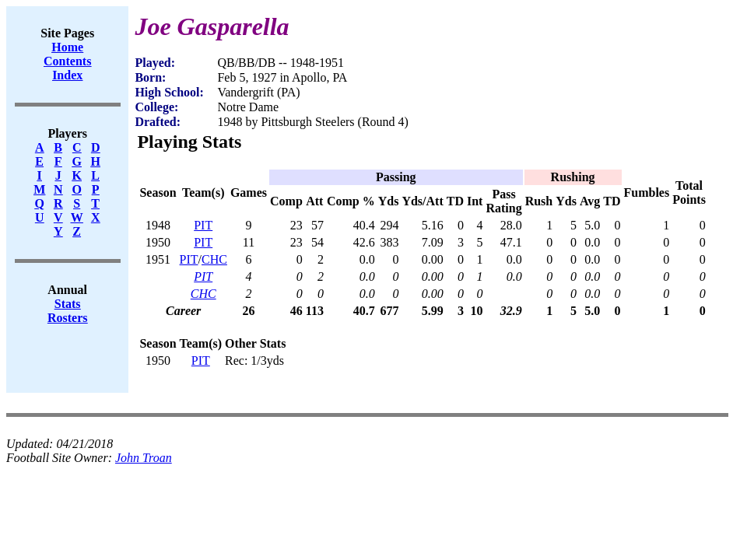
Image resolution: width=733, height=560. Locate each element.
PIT (203, 225)
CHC (214, 259)
